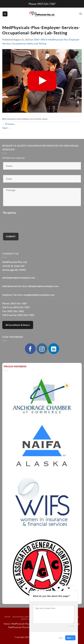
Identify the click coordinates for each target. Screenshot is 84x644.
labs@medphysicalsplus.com (43, 286)
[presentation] (26, 222)
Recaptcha (9, 213)
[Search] (81, 14)
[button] (5, 14)
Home (7, 617)
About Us (26, 619)
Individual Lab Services (25, 617)
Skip (61, 638)
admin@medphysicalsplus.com (19, 278)
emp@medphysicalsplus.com (39, 295)
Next (6, 128)
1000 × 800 (39, 39)
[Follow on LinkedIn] (54, 349)
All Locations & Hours (18, 325)
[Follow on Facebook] (30, 349)
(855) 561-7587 (21, 307)
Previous (8, 124)
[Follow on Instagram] (42, 349)
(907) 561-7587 (46, 4)
